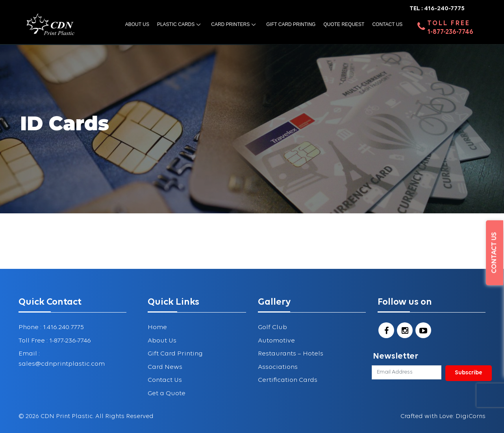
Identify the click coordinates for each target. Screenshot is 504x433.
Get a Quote (167, 393)
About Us (162, 341)
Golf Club (272, 327)
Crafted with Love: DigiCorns (443, 416)
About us (137, 24)
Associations (278, 367)
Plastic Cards (176, 24)
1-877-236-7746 (450, 32)
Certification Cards (288, 380)
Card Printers (230, 24)
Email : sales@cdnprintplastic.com (62, 359)
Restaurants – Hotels (291, 354)
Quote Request (344, 24)
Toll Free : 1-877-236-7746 (55, 341)
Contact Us (387, 24)
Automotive (276, 341)
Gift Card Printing (291, 24)
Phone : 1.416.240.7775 (51, 327)
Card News (165, 367)
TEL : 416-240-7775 (437, 9)
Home (157, 327)
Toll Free (449, 23)
